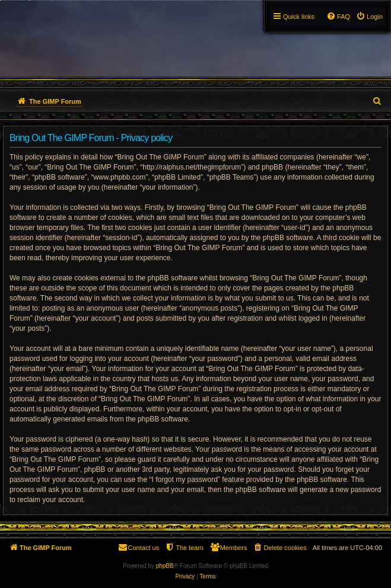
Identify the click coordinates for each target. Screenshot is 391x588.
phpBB (165, 566)
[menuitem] (369, 17)
